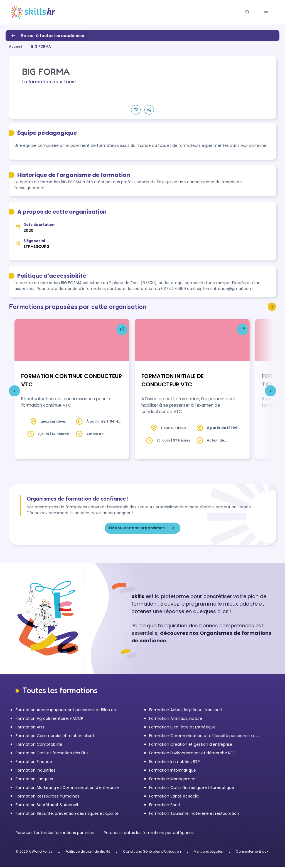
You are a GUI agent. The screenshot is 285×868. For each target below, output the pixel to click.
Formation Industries (35, 771)
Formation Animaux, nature (176, 720)
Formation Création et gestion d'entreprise (191, 745)
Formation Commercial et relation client (55, 737)
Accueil (16, 46)
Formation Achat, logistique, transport (186, 711)
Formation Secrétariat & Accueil (47, 806)
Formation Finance (34, 763)
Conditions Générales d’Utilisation (152, 853)
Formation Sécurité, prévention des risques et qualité (67, 815)
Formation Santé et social (174, 797)
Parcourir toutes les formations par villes (55, 834)
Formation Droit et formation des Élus (52, 754)
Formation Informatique (173, 771)
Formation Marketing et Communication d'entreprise (67, 789)
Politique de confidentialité (88, 853)
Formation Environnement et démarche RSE (192, 754)
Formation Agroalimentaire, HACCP (49, 720)
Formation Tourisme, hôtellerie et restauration (194, 815)
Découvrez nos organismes (142, 529)
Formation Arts (30, 728)
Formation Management (173, 780)
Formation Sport (165, 806)
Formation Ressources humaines (47, 797)
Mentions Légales (208, 853)
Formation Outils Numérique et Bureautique (192, 789)
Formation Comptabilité (39, 745)
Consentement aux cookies (259, 853)
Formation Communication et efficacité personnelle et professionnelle (203, 737)
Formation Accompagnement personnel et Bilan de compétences (66, 711)
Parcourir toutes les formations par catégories (149, 834)
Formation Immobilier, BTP (175, 763)
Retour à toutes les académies (47, 36)
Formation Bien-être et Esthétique (182, 728)
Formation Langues (34, 780)
